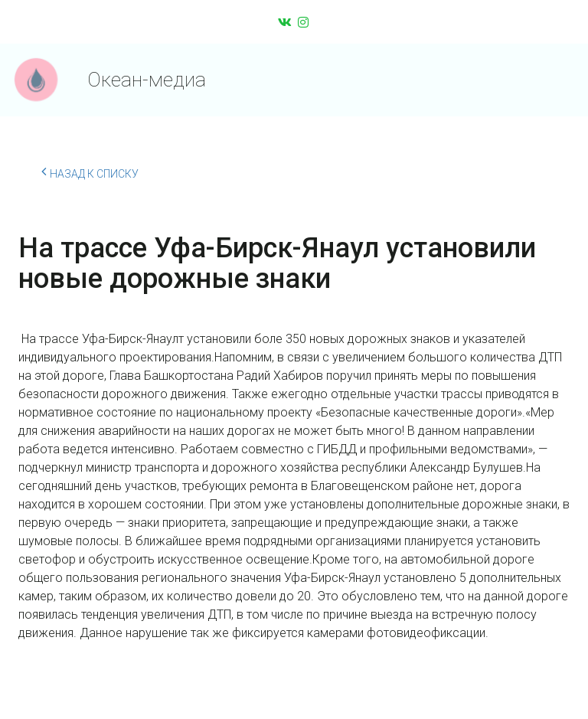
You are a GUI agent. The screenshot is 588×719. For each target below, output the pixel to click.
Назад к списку (90, 172)
